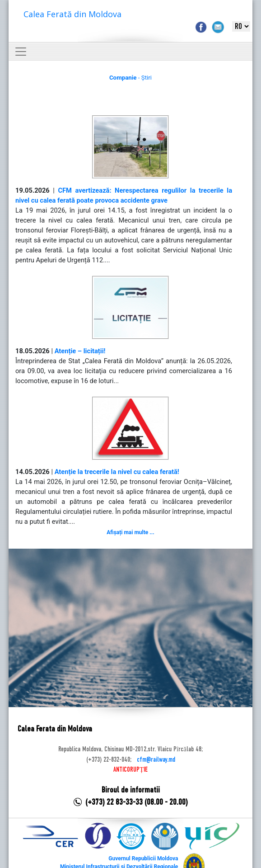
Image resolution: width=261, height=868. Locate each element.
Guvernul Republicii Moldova (143, 859)
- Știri (130, 78)
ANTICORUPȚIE (130, 770)
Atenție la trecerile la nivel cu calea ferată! (117, 472)
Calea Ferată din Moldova (72, 14)
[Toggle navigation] (21, 52)
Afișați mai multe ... (130, 532)
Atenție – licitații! (80, 351)
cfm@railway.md (156, 760)
